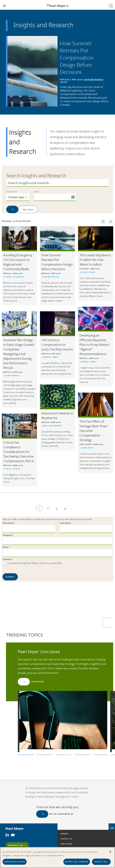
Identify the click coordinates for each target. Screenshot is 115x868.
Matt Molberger (52, 426)
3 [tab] (63, 755)
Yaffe (9, 469)
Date (37, 192)
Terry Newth (12, 376)
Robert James (89, 362)
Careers (64, 834)
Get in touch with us (61, 814)
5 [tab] (101, 755)
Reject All (101, 862)
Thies (85, 272)
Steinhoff (19, 277)
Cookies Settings (15, 862)
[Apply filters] (12, 209)
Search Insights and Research (36, 175)
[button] (111, 6)
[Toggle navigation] (4, 6)
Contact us (66, 839)
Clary (92, 272)
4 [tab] (82, 755)
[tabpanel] (63, 700)
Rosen (16, 469)
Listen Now (37, 682)
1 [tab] (26, 755)
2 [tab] (44, 755)
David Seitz (88, 448)
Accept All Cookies (77, 862)
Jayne (9, 277)
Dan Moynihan (94, 80)
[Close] (110, 852)
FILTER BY (12, 192)
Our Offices (66, 844)
